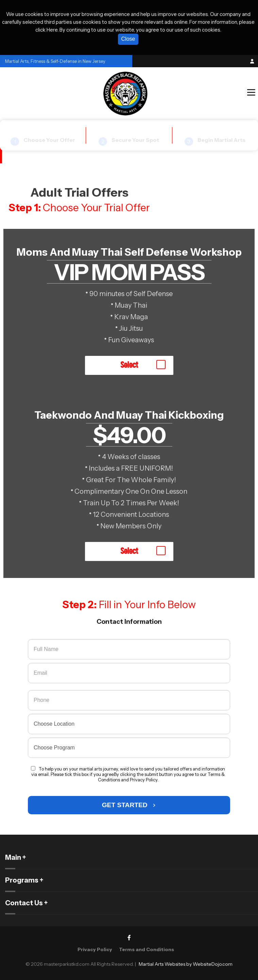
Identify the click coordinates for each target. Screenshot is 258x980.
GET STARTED (129, 805)
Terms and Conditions (147, 949)
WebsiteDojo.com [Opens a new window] (213, 964)
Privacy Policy (95, 949)
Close (128, 39)
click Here (46, 30)
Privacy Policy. (144, 780)
